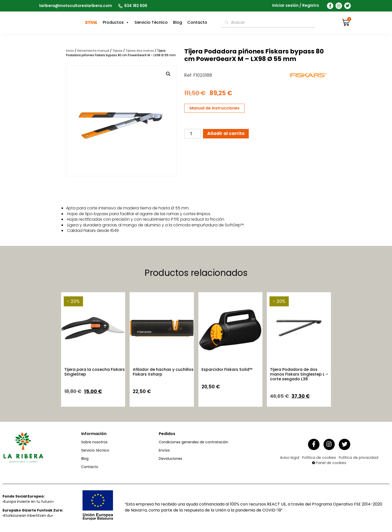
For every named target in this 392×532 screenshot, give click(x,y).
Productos (116, 22)
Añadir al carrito (228, 134)
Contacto (197, 22)
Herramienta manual (93, 51)
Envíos (164, 450)
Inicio (70, 51)
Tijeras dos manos (140, 51)
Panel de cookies (331, 461)
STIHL (91, 22)
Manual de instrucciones (214, 108)
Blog (177, 22)
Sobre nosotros (94, 442)
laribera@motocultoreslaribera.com (76, 6)
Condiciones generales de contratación (193, 442)
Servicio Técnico (151, 22)
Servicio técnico (95, 450)
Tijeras (117, 51)
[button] (168, 74)
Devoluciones (170, 459)
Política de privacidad (358, 456)
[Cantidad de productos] (192, 134)
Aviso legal (290, 456)
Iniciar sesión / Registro (296, 6)
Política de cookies (319, 456)
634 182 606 (136, 6)
